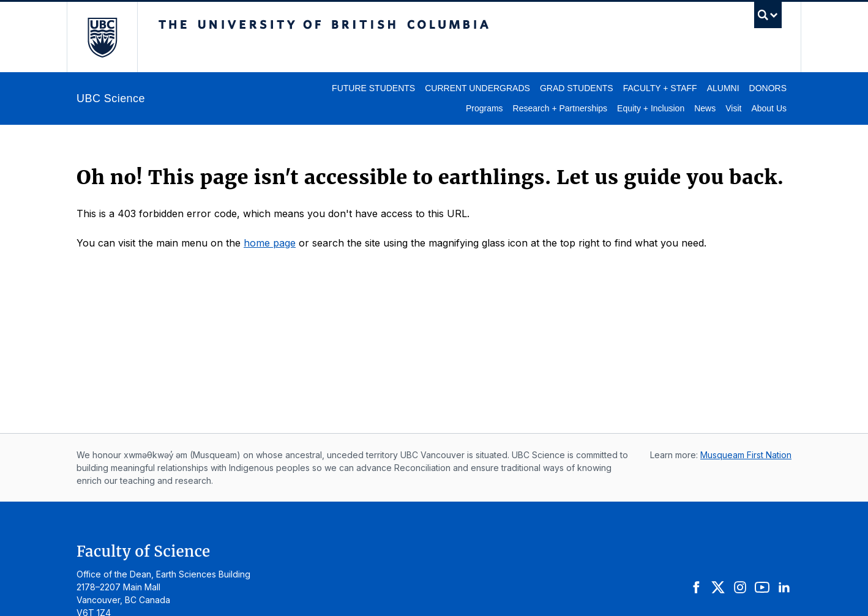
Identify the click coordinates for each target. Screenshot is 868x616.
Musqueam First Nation (746, 455)
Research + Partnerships (560, 108)
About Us (769, 108)
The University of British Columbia (102, 37)
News (705, 108)
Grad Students (577, 88)
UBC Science (111, 98)
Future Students (373, 88)
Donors (768, 88)
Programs (485, 108)
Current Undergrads (477, 88)
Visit (733, 108)
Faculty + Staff (660, 88)
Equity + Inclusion (651, 108)
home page (270, 243)
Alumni (723, 88)
